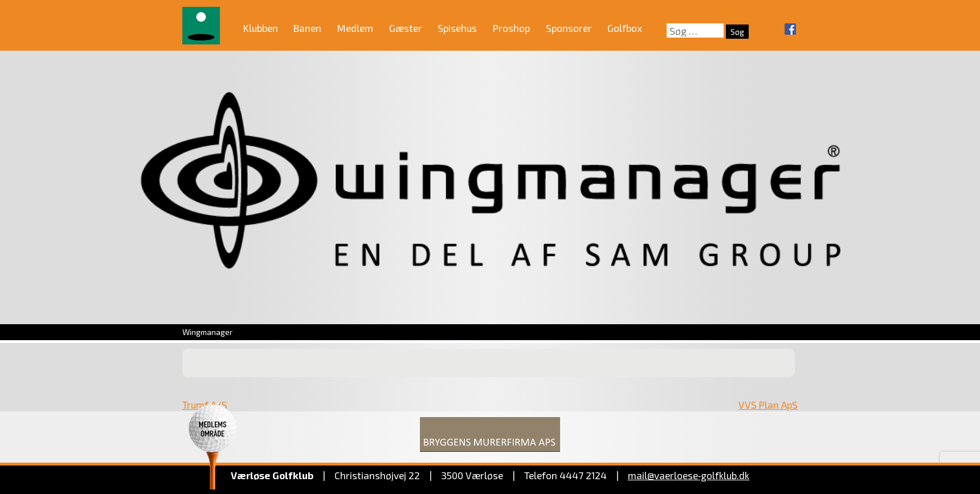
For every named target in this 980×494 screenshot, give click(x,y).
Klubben (261, 28)
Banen (307, 28)
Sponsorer (569, 28)
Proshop (511, 28)
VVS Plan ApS (768, 405)
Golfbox (625, 28)
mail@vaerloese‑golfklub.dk (689, 475)
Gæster (406, 28)
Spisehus (457, 28)
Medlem (355, 28)
